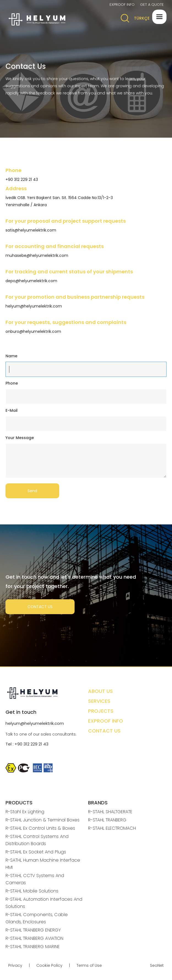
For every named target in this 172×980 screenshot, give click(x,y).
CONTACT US (40, 607)
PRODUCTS (19, 803)
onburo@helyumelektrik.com (33, 331)
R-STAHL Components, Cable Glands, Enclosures (37, 918)
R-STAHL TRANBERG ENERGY (33, 930)
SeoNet (157, 965)
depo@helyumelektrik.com (31, 281)
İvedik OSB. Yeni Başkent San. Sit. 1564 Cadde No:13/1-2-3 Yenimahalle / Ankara (59, 201)
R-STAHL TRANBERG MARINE (33, 947)
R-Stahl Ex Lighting (25, 812)
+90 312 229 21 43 (22, 179)
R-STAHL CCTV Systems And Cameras (35, 879)
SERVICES (99, 701)
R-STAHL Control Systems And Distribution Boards (37, 840)
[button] (159, 17)
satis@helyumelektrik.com (31, 230)
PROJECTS (101, 711)
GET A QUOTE (152, 5)
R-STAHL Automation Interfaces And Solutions (44, 903)
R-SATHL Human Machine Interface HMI (43, 864)
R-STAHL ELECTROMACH (112, 828)
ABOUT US (100, 691)
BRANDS (98, 803)
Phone (12, 383)
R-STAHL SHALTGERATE (110, 812)
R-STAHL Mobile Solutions (32, 891)
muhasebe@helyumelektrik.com (37, 255)
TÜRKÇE (142, 18)
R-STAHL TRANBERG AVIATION (34, 938)
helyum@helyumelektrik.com (34, 306)
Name (11, 356)
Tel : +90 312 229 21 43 (27, 744)
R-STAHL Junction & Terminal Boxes (43, 820)
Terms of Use (89, 965)
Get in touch (21, 712)
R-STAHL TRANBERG (107, 820)
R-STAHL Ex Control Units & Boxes (40, 828)
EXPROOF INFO (122, 5)
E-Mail (12, 410)
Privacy (15, 965)
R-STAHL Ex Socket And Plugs (36, 852)
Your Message (20, 438)
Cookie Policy (49, 965)
